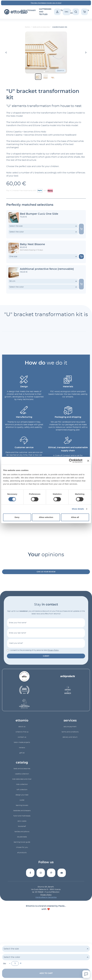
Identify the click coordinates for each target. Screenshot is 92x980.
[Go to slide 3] (48, 72)
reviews (22, 748)
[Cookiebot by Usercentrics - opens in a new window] (71, 461)
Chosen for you (22, 847)
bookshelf (22, 826)
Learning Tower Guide (22, 842)
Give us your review (46, 572)
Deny (17, 517)
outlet (22, 800)
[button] (38, 77)
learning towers (22, 805)
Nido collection (22, 784)
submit (46, 656)
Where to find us (22, 732)
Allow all (75, 517)
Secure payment (70, 727)
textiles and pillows (22, 832)
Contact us (22, 737)
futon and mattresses (22, 816)
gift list (22, 753)
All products (22, 853)
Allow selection (46, 517)
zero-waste (22, 821)
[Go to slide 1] (44, 71)
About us (22, 727)
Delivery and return (70, 737)
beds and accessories (22, 769)
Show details (78, 509)
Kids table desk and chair (22, 779)
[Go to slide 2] (46, 72)
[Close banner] (88, 461)
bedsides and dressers (22, 811)
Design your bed (22, 795)
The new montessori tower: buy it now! (46, 3)
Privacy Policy (53, 650)
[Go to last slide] (6, 52)
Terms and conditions (70, 732)
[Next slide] (86, 52)
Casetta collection (22, 774)
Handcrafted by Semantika (46, 897)
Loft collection (22, 790)
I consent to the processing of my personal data (34, 650)
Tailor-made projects (22, 742)
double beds (22, 837)
